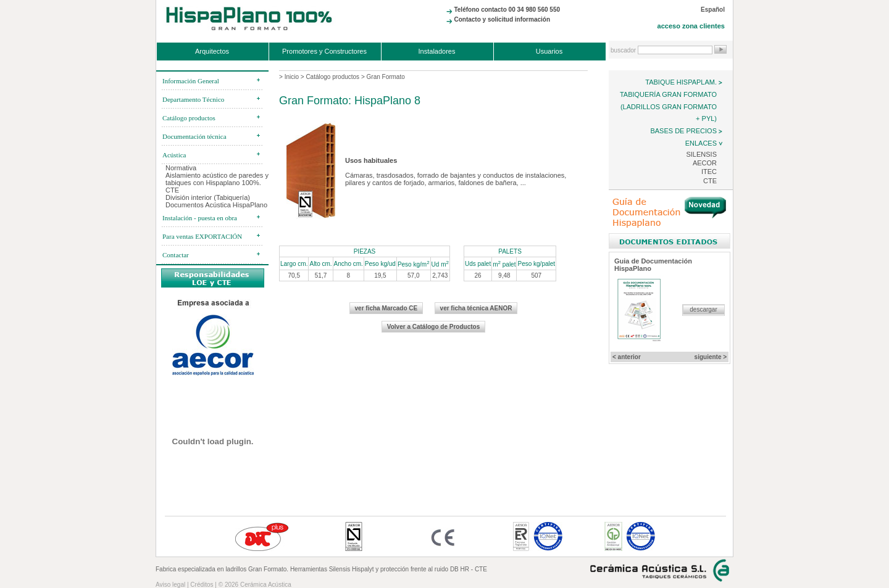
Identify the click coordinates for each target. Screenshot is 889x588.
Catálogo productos (332, 77)
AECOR (705, 163)
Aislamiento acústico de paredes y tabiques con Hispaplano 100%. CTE (217, 183)
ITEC (709, 172)
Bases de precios (683, 131)
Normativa (181, 168)
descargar (703, 309)
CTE (710, 181)
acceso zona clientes (691, 26)
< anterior (627, 357)
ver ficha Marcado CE (386, 308)
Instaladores (437, 51)
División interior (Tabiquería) (208, 197)
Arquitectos (212, 51)
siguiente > (711, 357)
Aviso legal (170, 585)
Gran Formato (386, 77)
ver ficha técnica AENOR (476, 308)
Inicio (292, 77)
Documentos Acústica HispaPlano (216, 205)
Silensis (701, 154)
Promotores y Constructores (324, 51)
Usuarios (549, 51)
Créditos (202, 585)
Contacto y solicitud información (502, 19)
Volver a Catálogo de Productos (433, 327)
